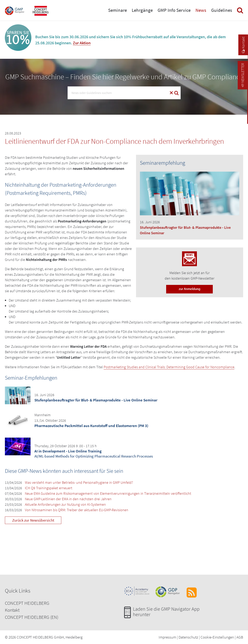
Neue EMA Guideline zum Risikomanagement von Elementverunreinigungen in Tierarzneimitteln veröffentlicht (108, 493)
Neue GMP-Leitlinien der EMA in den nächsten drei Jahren (68, 499)
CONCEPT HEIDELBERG (27, 603)
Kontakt (12, 610)
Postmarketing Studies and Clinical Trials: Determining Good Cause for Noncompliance (169, 367)
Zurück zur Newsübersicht (33, 520)
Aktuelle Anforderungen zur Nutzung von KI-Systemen (65, 504)
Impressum (167, 637)
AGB (240, 637)
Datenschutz (188, 637)
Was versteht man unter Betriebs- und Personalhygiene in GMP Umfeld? (79, 482)
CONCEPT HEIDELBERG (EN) (32, 617)
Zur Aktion (82, 43)
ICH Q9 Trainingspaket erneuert (49, 488)
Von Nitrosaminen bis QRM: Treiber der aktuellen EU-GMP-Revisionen (77, 510)
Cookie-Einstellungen (217, 637)
